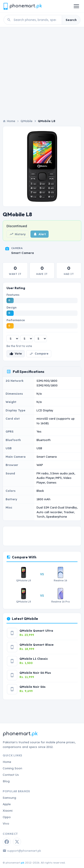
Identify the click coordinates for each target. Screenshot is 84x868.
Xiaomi (8, 811)
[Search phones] (36, 20)
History (18, 234)
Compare (39, 354)
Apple (7, 804)
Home (7, 762)
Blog (6, 781)
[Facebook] (7, 842)
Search (71, 20)
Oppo (7, 817)
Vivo (6, 823)
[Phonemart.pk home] (23, 6)
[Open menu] (76, 6)
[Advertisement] (42, 75)
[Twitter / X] (17, 842)
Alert (40, 234)
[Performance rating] (41, 339)
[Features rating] (13, 339)
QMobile (27, 121)
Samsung (9, 798)
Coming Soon (12, 768)
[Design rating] (27, 339)
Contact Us (11, 775)
